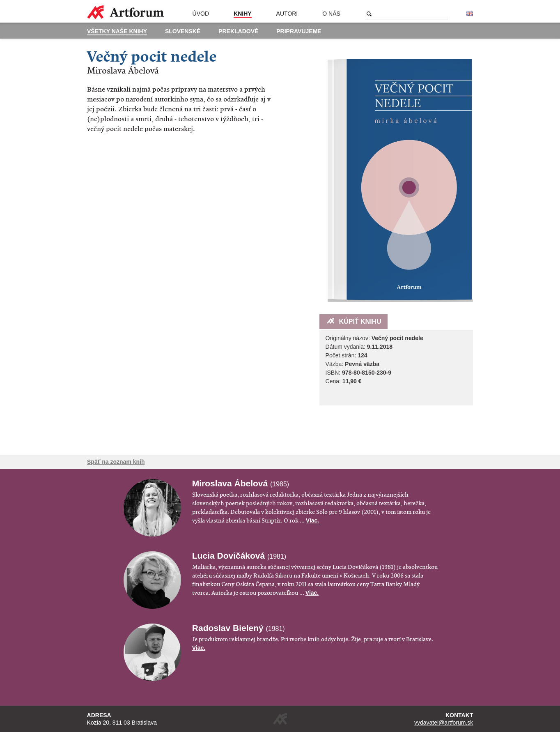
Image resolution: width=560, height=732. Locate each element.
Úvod (201, 14)
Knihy (243, 14)
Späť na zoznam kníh (116, 462)
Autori (287, 14)
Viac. (312, 520)
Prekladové (238, 31)
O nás (331, 14)
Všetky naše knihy (117, 31)
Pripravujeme (299, 31)
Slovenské (183, 31)
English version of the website (470, 14)
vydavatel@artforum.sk (444, 723)
